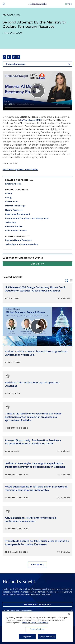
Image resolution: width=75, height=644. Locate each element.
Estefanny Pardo (13, 184)
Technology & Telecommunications (22, 244)
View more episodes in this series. (20, 170)
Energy (9, 198)
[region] (38, 627)
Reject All (27, 637)
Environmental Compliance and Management (27, 218)
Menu (70, 4)
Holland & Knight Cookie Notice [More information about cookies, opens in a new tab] (35, 623)
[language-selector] (38, 64)
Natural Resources (14, 210)
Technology (11, 222)
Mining (9, 193)
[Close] (69, 614)
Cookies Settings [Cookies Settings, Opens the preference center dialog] (37, 629)
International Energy (15, 206)
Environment (11, 202)
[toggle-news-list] (71, 281)
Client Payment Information (18, 611)
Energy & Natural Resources (18, 240)
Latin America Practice (16, 231)
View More (37, 564)
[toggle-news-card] (67, 281)
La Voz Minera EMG (30, 120)
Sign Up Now (38, 264)
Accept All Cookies (47, 637)
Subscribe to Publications (38, 605)
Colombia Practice (14, 226)
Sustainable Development (18, 214)
